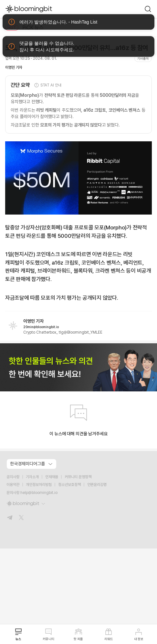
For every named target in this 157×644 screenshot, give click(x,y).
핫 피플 (78, 634)
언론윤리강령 (97, 485)
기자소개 (32, 477)
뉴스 (18, 634)
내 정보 (139, 634)
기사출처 (143, 58)
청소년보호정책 (69, 485)
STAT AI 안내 (48, 85)
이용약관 (13, 485)
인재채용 (52, 477)
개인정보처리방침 (39, 485)
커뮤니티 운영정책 (78, 477)
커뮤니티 (48, 634)
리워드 (109, 634)
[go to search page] (148, 9)
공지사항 (13, 477)
